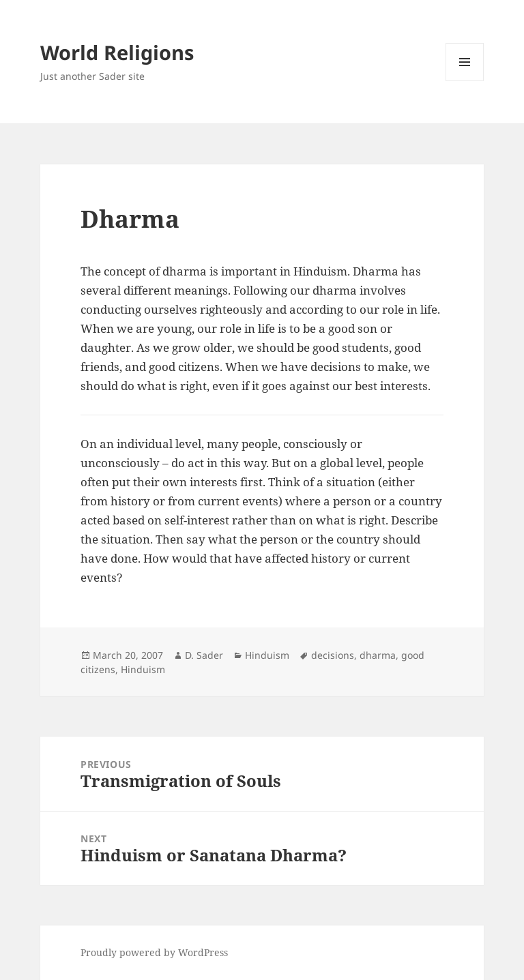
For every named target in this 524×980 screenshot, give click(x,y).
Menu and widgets (465, 81)
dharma (378, 655)
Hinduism (267, 655)
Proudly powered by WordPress (154, 952)
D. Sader (204, 655)
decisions (333, 655)
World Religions (117, 52)
